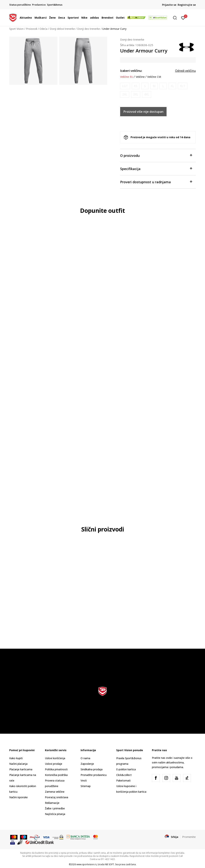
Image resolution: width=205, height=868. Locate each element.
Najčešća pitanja (55, 814)
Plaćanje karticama (21, 769)
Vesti (84, 780)
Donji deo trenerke (89, 29)
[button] (176, 18)
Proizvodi (32, 29)
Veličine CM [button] (154, 77)
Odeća (43, 29)
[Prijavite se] (183, 18)
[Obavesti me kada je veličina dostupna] (125, 86)
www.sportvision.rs (87, 864)
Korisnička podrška (56, 775)
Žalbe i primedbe (55, 808)
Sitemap (86, 786)
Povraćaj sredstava (57, 797)
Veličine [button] (140, 77)
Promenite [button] (189, 837)
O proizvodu (156, 155)
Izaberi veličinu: (131, 71)
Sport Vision (16, 29)
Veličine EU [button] (127, 77)
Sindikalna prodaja (92, 769)
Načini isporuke (18, 797)
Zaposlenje (87, 764)
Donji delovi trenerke (62, 29)
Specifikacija (156, 168)
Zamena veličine (55, 792)
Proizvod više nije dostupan (143, 112)
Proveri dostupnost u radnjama (156, 182)
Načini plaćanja (18, 764)
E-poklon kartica (126, 769)
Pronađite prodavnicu (94, 775)
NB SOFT (109, 864)
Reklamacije (52, 803)
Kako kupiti (16, 758)
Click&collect (124, 775)
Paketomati (123, 780)
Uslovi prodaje (54, 764)
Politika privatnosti (56, 769)
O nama (85, 758)
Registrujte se (187, 5)
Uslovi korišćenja (55, 758)
